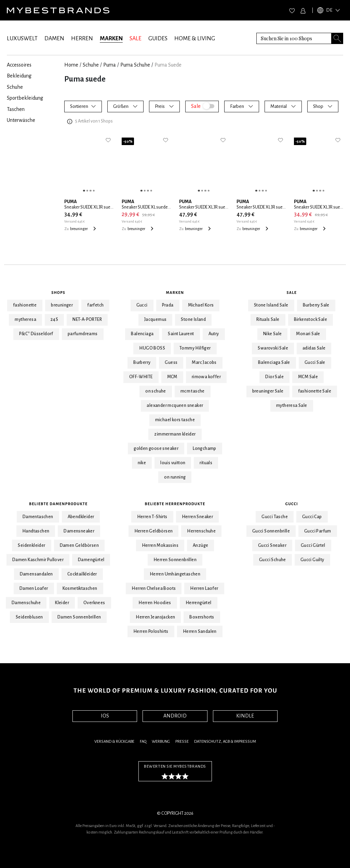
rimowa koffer (206, 377)
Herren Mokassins (160, 545)
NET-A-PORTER (87, 319)
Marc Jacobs (204, 362)
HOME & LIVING (195, 39)
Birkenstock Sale (311, 319)
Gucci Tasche (275, 517)
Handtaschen (36, 531)
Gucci (142, 305)
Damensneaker (79, 531)
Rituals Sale (268, 319)
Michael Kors (201, 305)
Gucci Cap (312, 517)
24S (54, 319)
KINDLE (245, 716)
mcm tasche (193, 391)
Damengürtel (91, 560)
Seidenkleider (31, 545)
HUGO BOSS (152, 348)
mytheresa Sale (292, 405)
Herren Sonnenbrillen (175, 560)
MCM (172, 377)
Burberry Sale (316, 305)
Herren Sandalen (200, 631)
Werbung (161, 742)
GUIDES (158, 39)
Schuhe (91, 65)
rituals (206, 463)
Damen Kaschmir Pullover (38, 560)
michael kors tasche (175, 420)
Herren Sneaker (198, 517)
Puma (110, 65)
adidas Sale (314, 348)
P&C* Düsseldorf (36, 334)
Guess (171, 362)
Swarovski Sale (273, 348)
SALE (136, 39)
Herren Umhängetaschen (175, 574)
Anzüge (200, 545)
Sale (292, 293)
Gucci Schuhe (273, 560)
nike (142, 463)
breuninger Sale (268, 391)
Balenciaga (142, 334)
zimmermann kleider (175, 434)
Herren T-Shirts (152, 517)
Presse (182, 742)
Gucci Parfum (318, 531)
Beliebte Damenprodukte (58, 504)
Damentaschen (38, 517)
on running (175, 477)
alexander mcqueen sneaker (175, 405)
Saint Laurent (181, 334)
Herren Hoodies (155, 603)
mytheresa (25, 319)
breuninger (62, 305)
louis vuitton (173, 463)
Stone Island (193, 319)
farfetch (95, 305)
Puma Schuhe (135, 65)
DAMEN (54, 39)
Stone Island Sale (271, 305)
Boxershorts (202, 617)
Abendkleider (81, 517)
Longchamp (205, 449)
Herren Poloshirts (151, 631)
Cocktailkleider (82, 574)
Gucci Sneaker (272, 545)
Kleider (62, 603)
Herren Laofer (204, 588)
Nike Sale (273, 334)
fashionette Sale (315, 391)
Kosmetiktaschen (80, 588)
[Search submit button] (337, 38)
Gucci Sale (315, 362)
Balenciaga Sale (274, 362)
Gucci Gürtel (313, 545)
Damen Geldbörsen (79, 545)
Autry (214, 334)
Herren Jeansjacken (155, 617)
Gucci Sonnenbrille (271, 531)
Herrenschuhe (201, 531)
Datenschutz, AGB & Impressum (225, 742)
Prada (168, 305)
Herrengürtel (199, 603)
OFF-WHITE (141, 377)
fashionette (25, 305)
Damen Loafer (34, 588)
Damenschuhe (26, 603)
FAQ (143, 742)
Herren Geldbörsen (154, 531)
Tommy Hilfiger (195, 348)
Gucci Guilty (312, 560)
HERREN (82, 39)
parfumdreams (83, 334)
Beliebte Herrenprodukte (175, 504)
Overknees (94, 603)
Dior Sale (274, 377)
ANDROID (175, 716)
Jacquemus (156, 319)
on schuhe (156, 391)
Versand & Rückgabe (114, 742)
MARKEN (111, 39)
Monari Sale (308, 334)
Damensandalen (36, 574)
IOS (105, 716)
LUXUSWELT (22, 39)
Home (71, 65)
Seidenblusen (29, 617)
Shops (58, 293)
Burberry (142, 362)
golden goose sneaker (156, 449)
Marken (175, 293)
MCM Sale (308, 377)
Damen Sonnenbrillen (79, 617)
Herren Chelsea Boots (154, 588)
